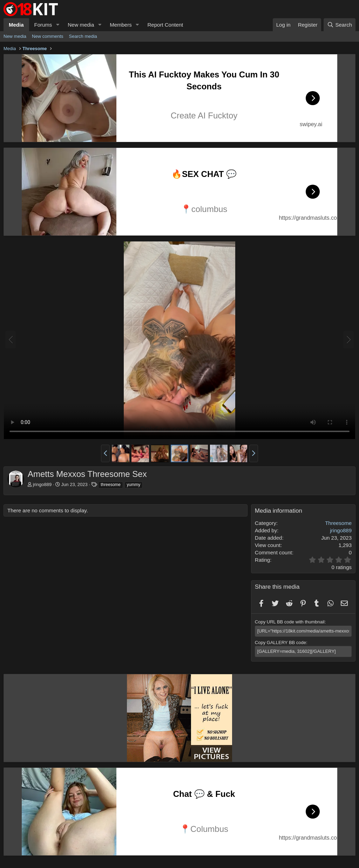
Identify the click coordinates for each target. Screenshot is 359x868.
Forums (43, 25)
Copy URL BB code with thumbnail (290, 622)
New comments (48, 36)
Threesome (338, 523)
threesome (111, 485)
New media (81, 25)
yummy (134, 485)
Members (121, 25)
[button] (57, 25)
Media (16, 25)
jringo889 (42, 484)
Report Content (165, 25)
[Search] (340, 25)
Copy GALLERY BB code (280, 643)
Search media (83, 36)
